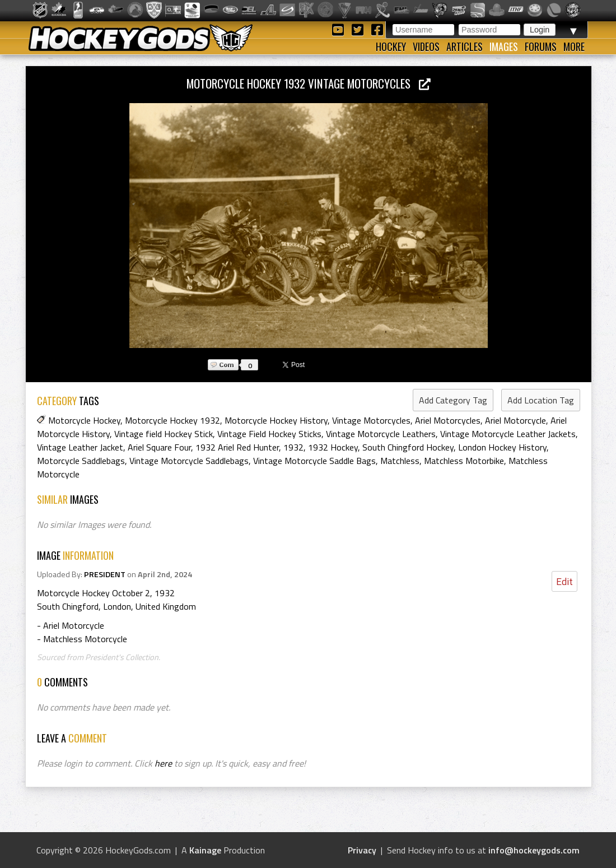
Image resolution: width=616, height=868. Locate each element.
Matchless (400, 461)
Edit (564, 581)
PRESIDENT (105, 574)
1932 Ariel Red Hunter (237, 447)
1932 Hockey (333, 447)
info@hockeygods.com (534, 850)
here (163, 763)
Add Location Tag (541, 400)
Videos (426, 47)
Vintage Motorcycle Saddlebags (189, 461)
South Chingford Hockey (408, 447)
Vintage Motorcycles (371, 420)
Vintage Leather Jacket (80, 447)
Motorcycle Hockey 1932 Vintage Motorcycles (309, 83)
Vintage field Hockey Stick (164, 434)
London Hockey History (502, 447)
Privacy (362, 850)
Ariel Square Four (159, 447)
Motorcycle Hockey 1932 (172, 420)
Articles (465, 47)
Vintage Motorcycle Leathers (381, 434)
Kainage (205, 850)
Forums (541, 47)
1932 (293, 447)
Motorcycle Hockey (84, 420)
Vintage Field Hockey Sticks (269, 434)
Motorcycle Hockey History (276, 420)
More (574, 47)
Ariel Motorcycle (515, 420)
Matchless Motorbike (464, 461)
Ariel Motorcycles (448, 420)
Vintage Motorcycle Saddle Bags (314, 461)
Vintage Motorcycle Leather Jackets (508, 434)
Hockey (391, 47)
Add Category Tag (453, 400)
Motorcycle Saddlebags (81, 461)
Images (504, 47)
